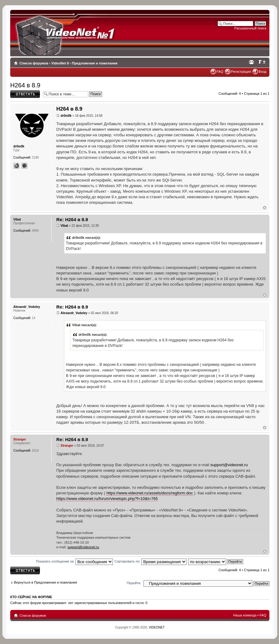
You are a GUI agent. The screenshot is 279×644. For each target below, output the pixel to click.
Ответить (25, 94)
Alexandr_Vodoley (74, 313)
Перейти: (134, 583)
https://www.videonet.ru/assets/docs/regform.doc (150, 493)
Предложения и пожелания (95, 63)
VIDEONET (157, 627)
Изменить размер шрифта (262, 62)
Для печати (252, 62)
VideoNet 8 (60, 63)
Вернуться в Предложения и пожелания (45, 582)
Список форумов (34, 63)
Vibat (64, 226)
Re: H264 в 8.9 (72, 219)
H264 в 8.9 (25, 85)
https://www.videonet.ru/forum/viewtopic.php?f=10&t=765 (107, 499)
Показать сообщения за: (74, 561)
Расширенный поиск (250, 28)
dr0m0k (66, 116)
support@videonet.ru (229, 465)
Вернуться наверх (265, 208)
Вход (262, 72)
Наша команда (245, 615)
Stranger (67, 446)
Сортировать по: (150, 561)
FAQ (220, 72)
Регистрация (241, 72)
